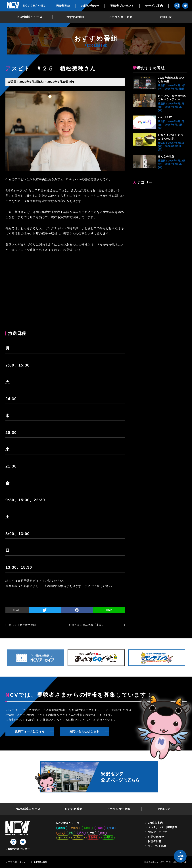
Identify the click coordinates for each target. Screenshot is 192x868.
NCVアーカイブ (157, 832)
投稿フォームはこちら (30, 731)
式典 (82, 833)
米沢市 (62, 828)
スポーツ (78, 837)
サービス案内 (154, 6)
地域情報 (108, 837)
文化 (61, 833)
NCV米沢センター (19, 849)
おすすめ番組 (75, 17)
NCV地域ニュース (30, 17)
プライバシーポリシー (18, 862)
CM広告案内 (155, 823)
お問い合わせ (90, 6)
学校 (71, 833)
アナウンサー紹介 (121, 17)
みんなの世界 (166, 156)
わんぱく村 (165, 117)
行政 (92, 833)
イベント (63, 837)
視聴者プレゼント (122, 6)
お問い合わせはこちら (84, 731)
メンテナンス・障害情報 (162, 827)
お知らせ (166, 17)
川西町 (100, 828)
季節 (112, 828)
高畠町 (87, 828)
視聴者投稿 (63, 6)
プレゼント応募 (157, 846)
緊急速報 (93, 837)
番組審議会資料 (40, 862)
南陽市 (74, 828)
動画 (102, 833)
